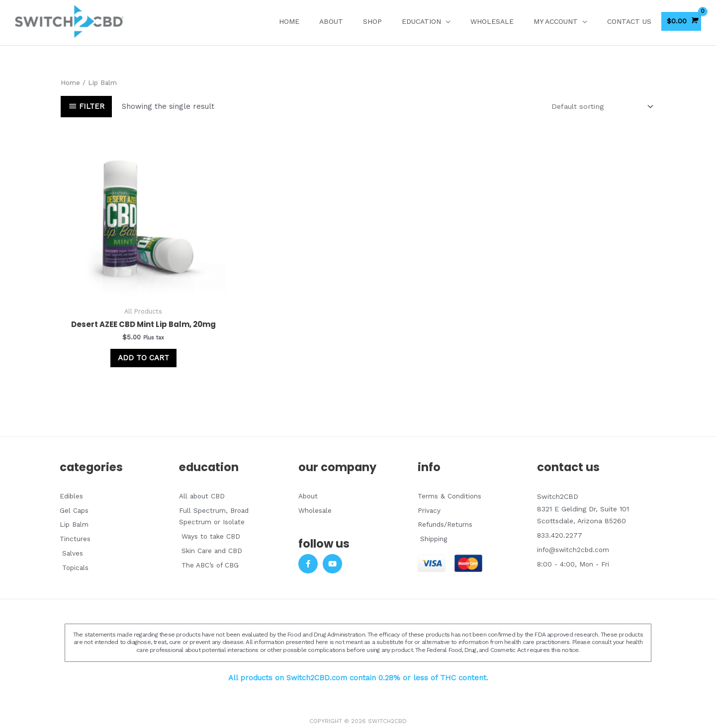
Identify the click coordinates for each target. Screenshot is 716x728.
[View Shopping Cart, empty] (681, 21)
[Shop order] (598, 106)
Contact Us (629, 21)
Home (289, 21)
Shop (372, 21)
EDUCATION (421, 21)
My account (556, 21)
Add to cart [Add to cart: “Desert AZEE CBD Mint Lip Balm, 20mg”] (132, 342)
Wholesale (492, 21)
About (331, 21)
